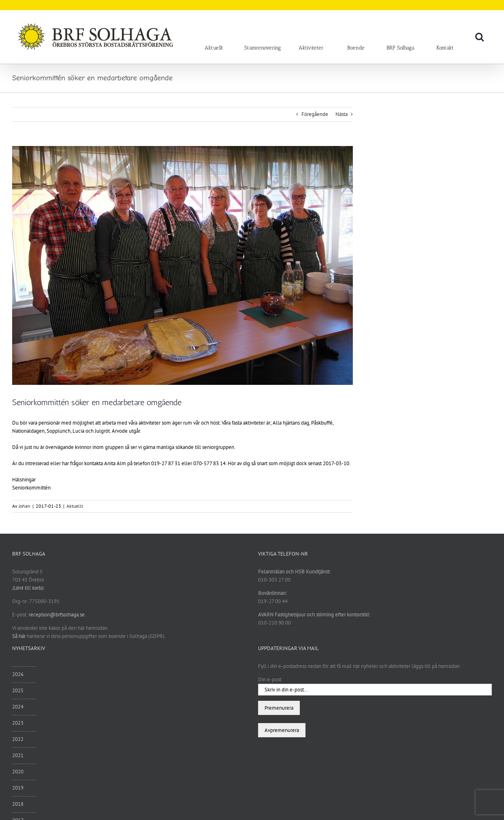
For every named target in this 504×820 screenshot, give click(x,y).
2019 (18, 788)
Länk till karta (28, 588)
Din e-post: (270, 679)
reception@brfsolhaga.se (57, 615)
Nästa (342, 114)
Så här (19, 636)
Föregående (315, 114)
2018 (18, 804)
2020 (18, 772)
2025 (18, 690)
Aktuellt (75, 506)
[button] (479, 36)
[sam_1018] (183, 265)
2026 (18, 674)
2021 (18, 755)
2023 (18, 723)
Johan (25, 506)
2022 (18, 739)
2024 (18, 707)
